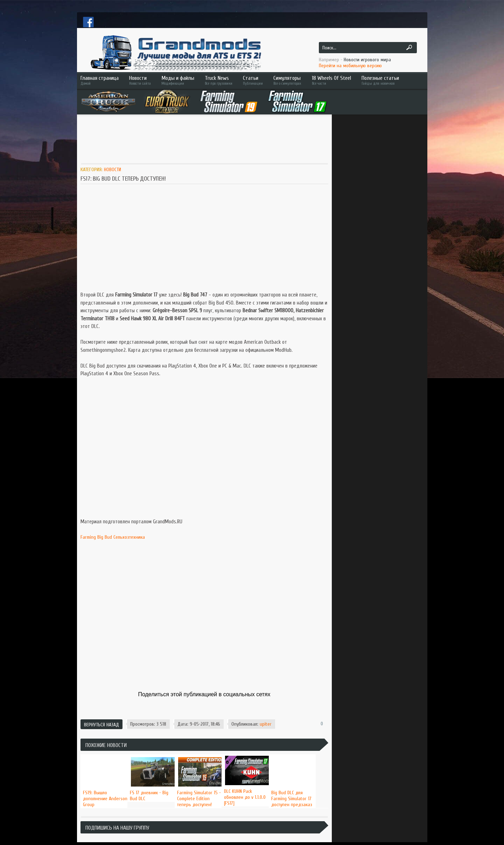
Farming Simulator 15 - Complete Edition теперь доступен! (199, 799)
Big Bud (105, 537)
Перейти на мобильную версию (350, 66)
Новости (140, 80)
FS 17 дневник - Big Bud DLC (149, 796)
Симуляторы (287, 80)
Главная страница (100, 80)
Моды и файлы (178, 80)
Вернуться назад (101, 725)
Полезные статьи (390, 80)
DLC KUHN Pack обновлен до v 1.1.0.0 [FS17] (245, 797)
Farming (88, 537)
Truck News (219, 80)
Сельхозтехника (129, 537)
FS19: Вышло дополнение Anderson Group (105, 799)
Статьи (253, 80)
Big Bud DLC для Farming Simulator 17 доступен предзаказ (292, 799)
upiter (266, 724)
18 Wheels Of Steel (331, 80)
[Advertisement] (208, 139)
